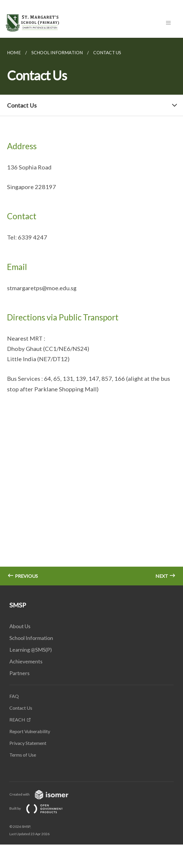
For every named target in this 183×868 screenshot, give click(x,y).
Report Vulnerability (30, 731)
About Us (20, 626)
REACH (17, 720)
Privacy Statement (28, 743)
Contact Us (21, 708)
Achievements (26, 661)
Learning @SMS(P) (31, 650)
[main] (91, 312)
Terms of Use (23, 755)
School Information (31, 638)
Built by (41, 808)
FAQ (14, 696)
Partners (20, 673)
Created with (44, 794)
